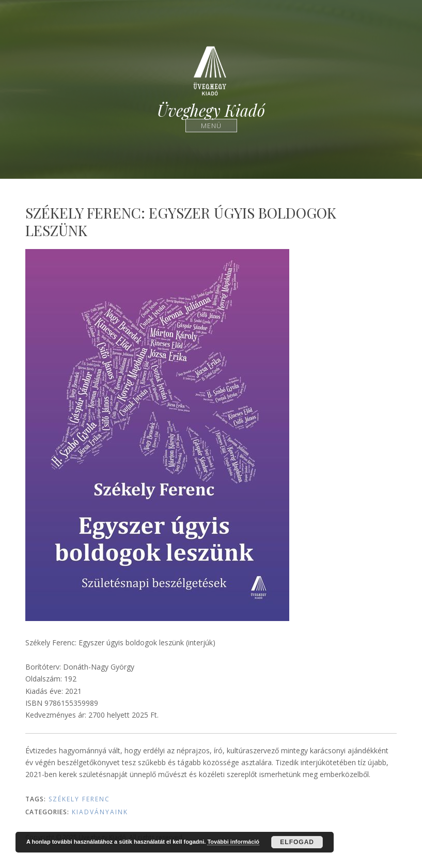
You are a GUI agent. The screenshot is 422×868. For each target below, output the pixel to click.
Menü (211, 125)
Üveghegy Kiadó (211, 110)
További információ (233, 842)
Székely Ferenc (79, 799)
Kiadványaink (100, 812)
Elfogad (297, 842)
